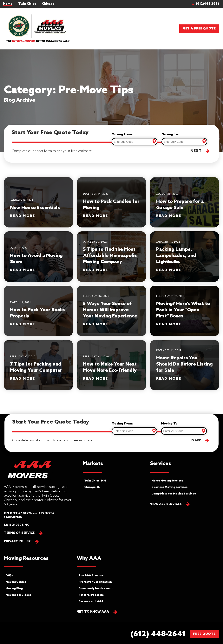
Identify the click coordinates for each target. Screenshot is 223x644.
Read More (23, 216)
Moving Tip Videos (18, 595)
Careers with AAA (91, 601)
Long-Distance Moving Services (174, 494)
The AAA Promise (91, 575)
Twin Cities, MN (95, 481)
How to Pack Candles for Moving (111, 205)
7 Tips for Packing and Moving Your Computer (36, 367)
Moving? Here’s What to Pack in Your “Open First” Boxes (183, 310)
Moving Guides (16, 582)
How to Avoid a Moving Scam (36, 259)
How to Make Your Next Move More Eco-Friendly (110, 367)
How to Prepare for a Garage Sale (180, 205)
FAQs (9, 575)
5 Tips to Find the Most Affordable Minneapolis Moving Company (110, 256)
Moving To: (170, 134)
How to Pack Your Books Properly (38, 313)
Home (8, 4)
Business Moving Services (170, 487)
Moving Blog (14, 588)
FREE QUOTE (204, 634)
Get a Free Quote (199, 29)
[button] (207, 4)
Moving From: (122, 134)
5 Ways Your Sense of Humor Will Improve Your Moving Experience (110, 310)
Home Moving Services (167, 481)
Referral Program (91, 595)
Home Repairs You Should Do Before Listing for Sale (184, 364)
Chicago (48, 4)
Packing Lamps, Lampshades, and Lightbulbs (176, 256)
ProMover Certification (95, 582)
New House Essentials (35, 208)
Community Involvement (96, 588)
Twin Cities (27, 4)
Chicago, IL (92, 487)
